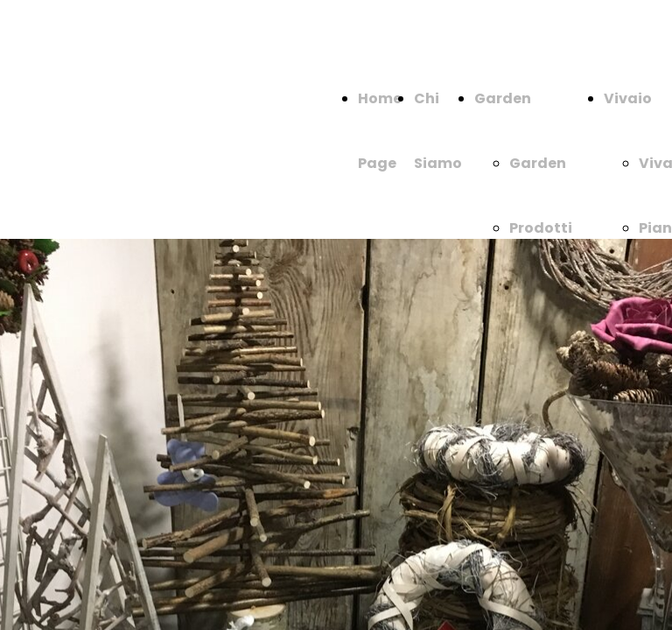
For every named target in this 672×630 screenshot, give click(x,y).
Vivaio (628, 98)
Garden (503, 98)
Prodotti (541, 228)
